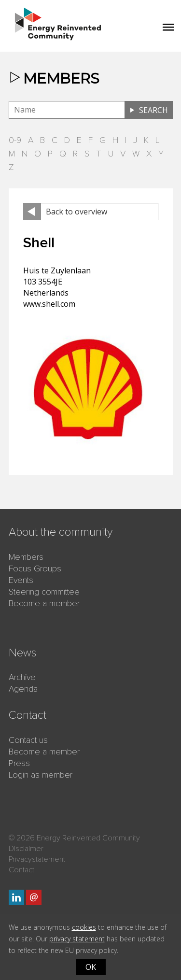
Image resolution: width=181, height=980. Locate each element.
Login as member (41, 775)
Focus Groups (35, 568)
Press (19, 763)
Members (26, 557)
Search (153, 110)
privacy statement (77, 939)
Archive (22, 677)
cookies (84, 927)
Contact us (28, 740)
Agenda (23, 689)
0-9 (15, 140)
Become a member (44, 603)
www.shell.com (49, 304)
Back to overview (77, 212)
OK (91, 967)
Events (21, 580)
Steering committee (44, 592)
